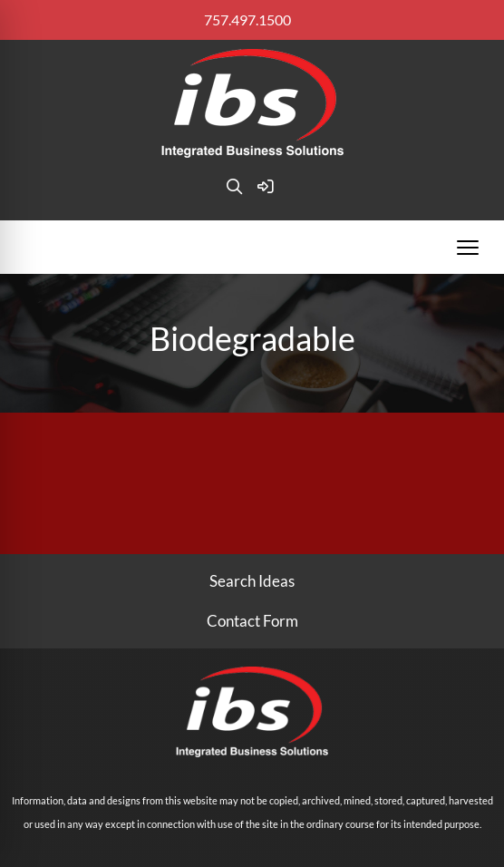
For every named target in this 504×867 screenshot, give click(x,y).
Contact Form (252, 621)
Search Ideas (252, 581)
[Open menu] (468, 248)
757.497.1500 (247, 19)
